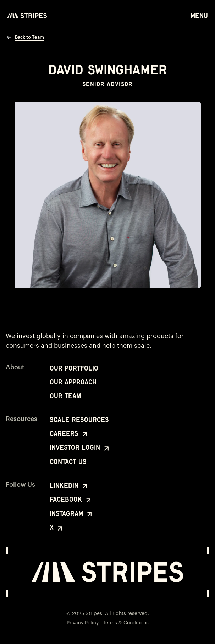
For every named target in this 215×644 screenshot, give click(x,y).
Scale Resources (79, 420)
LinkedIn (69, 486)
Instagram (72, 514)
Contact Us (68, 462)
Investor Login (80, 448)
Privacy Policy (83, 623)
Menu (199, 15)
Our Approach (73, 382)
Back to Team (25, 37)
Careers (69, 434)
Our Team (65, 396)
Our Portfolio (74, 368)
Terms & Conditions (126, 623)
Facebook (71, 500)
